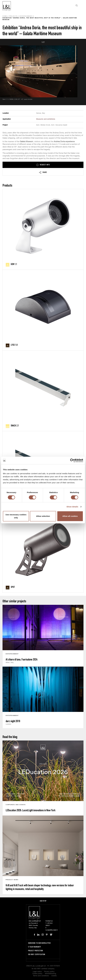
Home (5, 16)
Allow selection (43, 516)
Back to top (43, 901)
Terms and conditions (41, 976)
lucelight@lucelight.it (52, 930)
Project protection (35, 951)
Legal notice (37, 972)
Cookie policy (37, 974)
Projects (13, 16)
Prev (5, 42)
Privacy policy (49, 972)
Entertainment (26, 16)
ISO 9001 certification (37, 954)
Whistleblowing (50, 974)
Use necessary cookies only (16, 516)
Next (81, 42)
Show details (72, 507)
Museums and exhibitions (46, 119)
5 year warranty (35, 947)
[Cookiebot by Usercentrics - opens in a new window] (72, 460)
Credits (54, 976)
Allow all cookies (70, 516)
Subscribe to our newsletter (39, 943)
